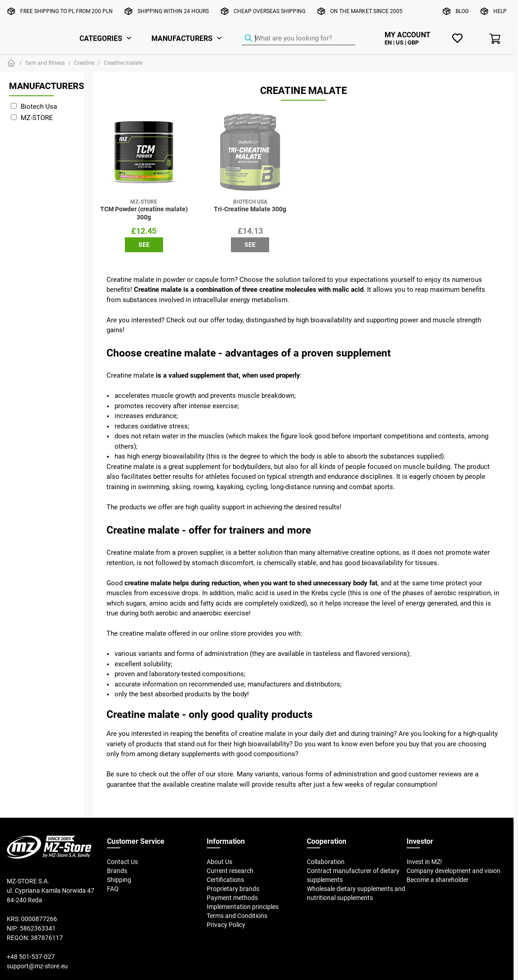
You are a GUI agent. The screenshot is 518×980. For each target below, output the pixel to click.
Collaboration (326, 862)
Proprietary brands (233, 889)
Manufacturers (182, 38)
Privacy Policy (226, 925)
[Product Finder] (299, 39)
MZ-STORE (37, 118)
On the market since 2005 (366, 11)
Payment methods (232, 898)
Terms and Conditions (237, 916)
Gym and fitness (45, 63)
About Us (219, 862)
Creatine (84, 63)
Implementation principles (243, 907)
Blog (462, 11)
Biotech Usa (39, 106)
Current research (230, 871)
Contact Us (122, 862)
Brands (117, 871)
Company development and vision (454, 871)
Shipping (119, 880)
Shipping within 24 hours (173, 11)
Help (500, 11)
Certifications (225, 880)
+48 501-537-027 (31, 957)
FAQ (113, 889)
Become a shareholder (438, 880)
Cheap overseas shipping (270, 11)
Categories (101, 38)
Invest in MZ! (424, 862)
